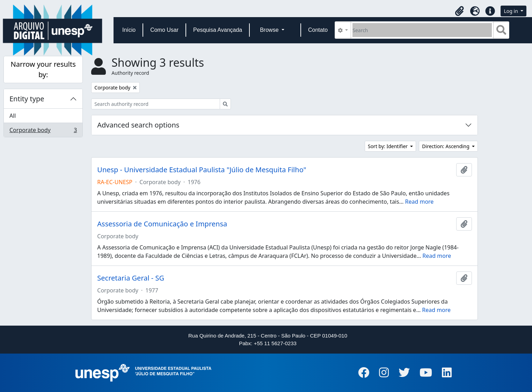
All (13, 116)
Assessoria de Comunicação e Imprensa (162, 224)
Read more (419, 202)
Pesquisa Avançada (218, 30)
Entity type (27, 99)
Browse (270, 30)
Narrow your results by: (43, 69)
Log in (511, 11)
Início (129, 30)
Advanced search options (138, 125)
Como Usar (164, 30)
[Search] (422, 30)
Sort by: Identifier (388, 146)
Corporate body (43, 131)
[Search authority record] (156, 104)
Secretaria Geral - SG (131, 278)
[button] (459, 11)
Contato (318, 30)
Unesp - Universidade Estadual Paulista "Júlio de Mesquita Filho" (202, 170)
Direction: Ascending (446, 146)
